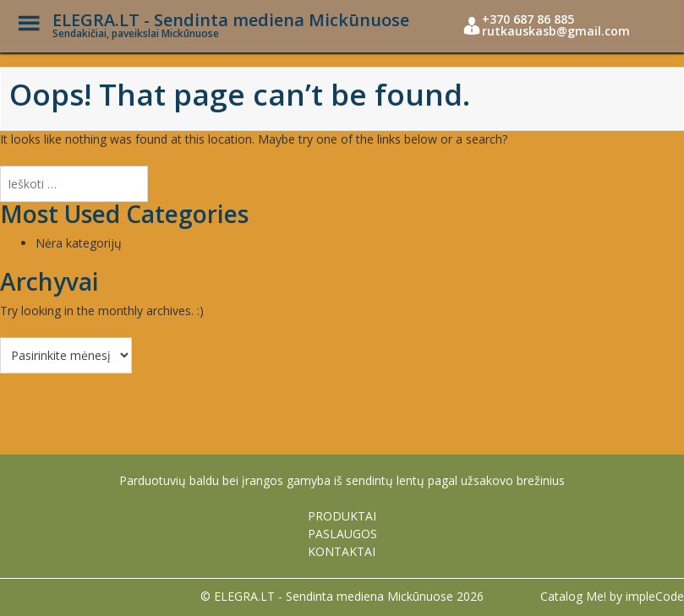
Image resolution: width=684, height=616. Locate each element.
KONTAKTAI (342, 551)
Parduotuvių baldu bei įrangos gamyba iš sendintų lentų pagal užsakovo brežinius (342, 480)
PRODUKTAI (342, 516)
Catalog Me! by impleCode (612, 596)
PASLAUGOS (342, 534)
